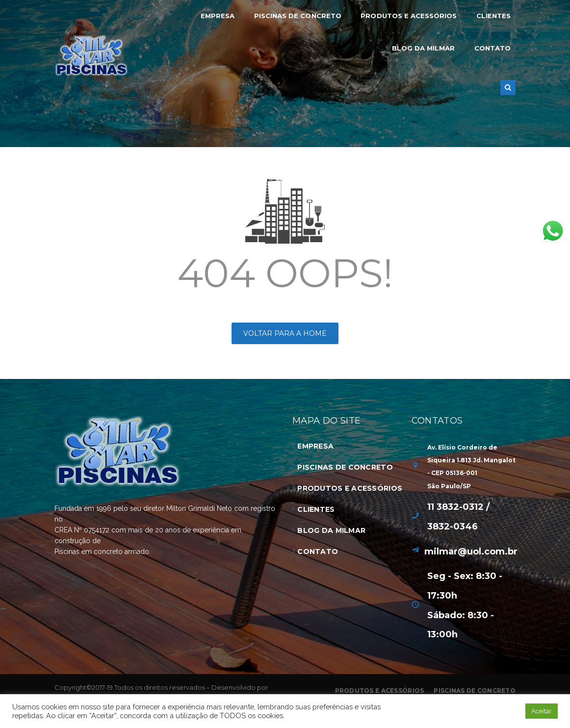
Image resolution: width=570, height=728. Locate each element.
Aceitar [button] (542, 711)
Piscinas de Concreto (345, 467)
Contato (318, 552)
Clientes (316, 509)
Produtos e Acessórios (350, 488)
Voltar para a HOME (285, 333)
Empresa (315, 446)
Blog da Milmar (331, 530)
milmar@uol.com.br (471, 552)
